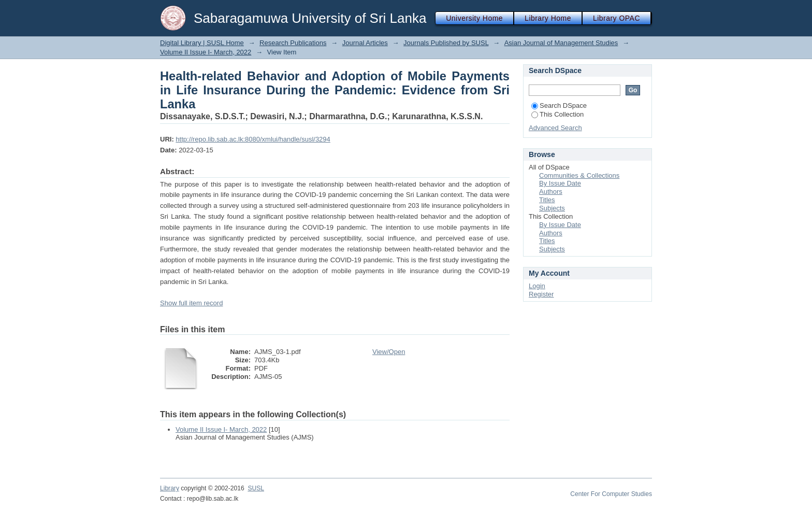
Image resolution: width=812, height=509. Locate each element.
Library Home (548, 18)
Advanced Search (555, 128)
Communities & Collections (579, 175)
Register (541, 294)
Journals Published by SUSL (446, 43)
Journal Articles (365, 43)
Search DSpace (559, 105)
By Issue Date (560, 183)
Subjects (552, 208)
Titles (547, 200)
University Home (474, 18)
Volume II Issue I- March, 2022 (206, 52)
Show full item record (191, 303)
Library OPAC (617, 18)
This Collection (557, 114)
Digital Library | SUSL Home (202, 43)
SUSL (256, 488)
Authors (551, 192)
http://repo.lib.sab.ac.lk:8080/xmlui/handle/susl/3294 (253, 139)
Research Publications (293, 43)
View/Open (389, 352)
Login (537, 286)
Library (170, 488)
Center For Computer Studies (611, 494)
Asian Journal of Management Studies (561, 43)
